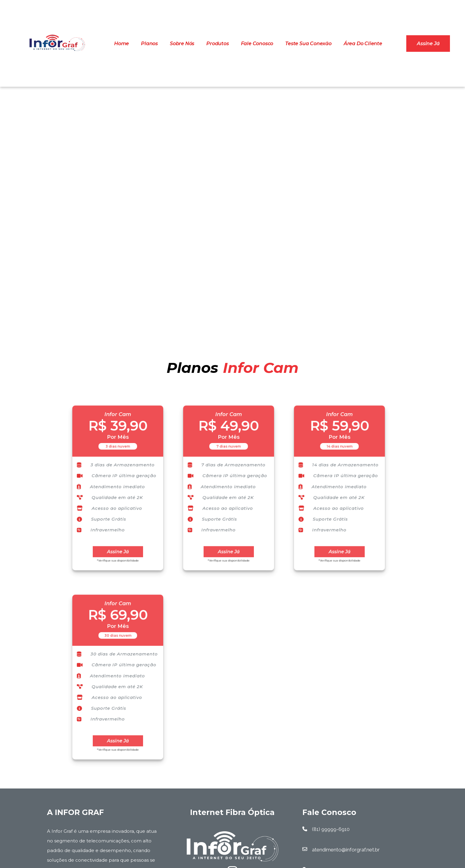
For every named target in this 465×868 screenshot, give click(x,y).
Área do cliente (363, 44)
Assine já (428, 44)
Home (122, 44)
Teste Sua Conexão (308, 44)
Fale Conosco (257, 44)
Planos (149, 44)
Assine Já (118, 543)
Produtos (217, 44)
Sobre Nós (182, 44)
